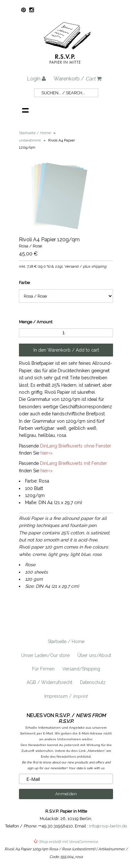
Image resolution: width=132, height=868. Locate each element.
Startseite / (35, 133)
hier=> (47, 453)
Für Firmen (43, 669)
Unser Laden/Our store (45, 655)
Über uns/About (94, 655)
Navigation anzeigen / (25, 110)
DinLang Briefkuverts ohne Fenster (76, 446)
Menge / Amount (36, 322)
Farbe (24, 283)
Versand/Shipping (81, 669)
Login (36, 79)
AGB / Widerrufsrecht (49, 682)
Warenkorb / (78, 79)
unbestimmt (30, 140)
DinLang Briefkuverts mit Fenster (74, 463)
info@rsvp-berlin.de (108, 826)
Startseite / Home (66, 642)
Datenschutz (93, 682)
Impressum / (66, 696)
